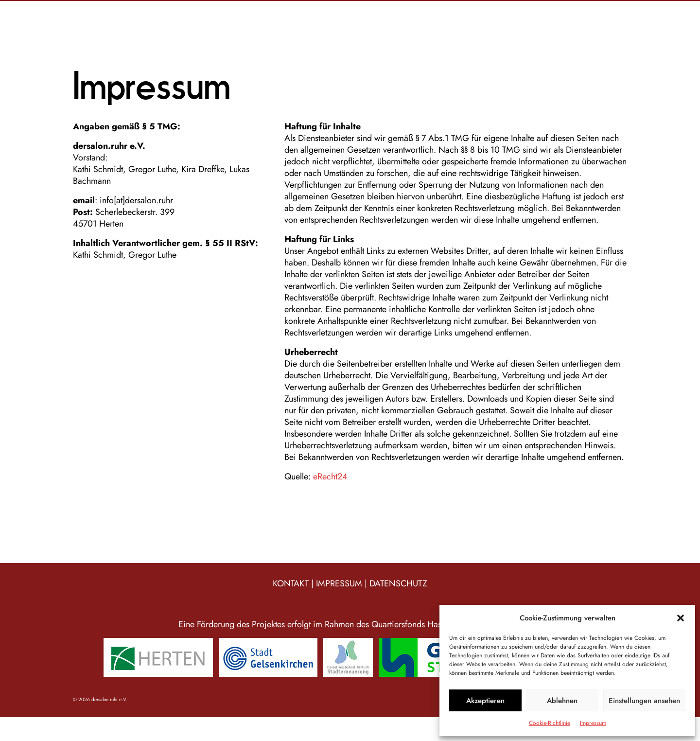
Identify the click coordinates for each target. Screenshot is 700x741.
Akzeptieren (485, 701)
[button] (681, 618)
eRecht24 (329, 476)
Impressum (593, 723)
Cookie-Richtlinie (550, 723)
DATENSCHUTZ (398, 583)
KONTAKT (291, 583)
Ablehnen (562, 701)
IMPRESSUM (339, 583)
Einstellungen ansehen (644, 701)
